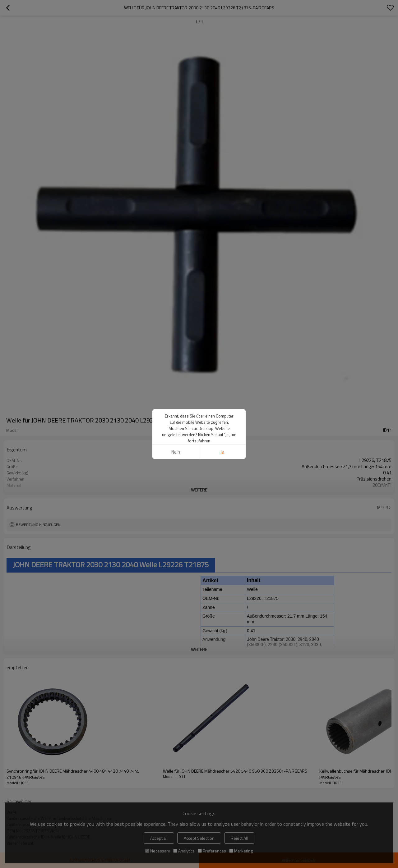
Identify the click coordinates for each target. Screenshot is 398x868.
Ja (222, 452)
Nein (176, 452)
